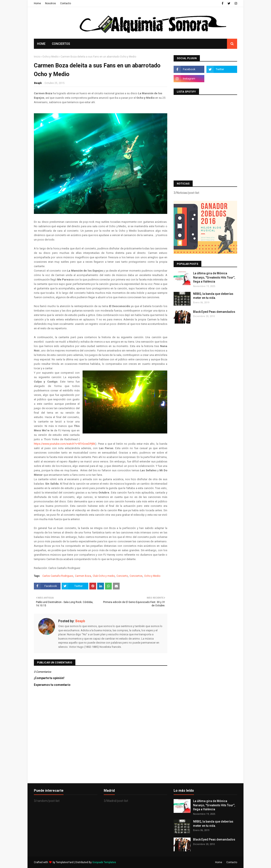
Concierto (122, 576)
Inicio (37, 57)
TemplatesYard (65, 862)
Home (37, 3)
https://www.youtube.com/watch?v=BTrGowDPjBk (65, 444)
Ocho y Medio (50, 57)
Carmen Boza (83, 576)
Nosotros (50, 3)
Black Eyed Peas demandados (214, 312)
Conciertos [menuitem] (61, 44)
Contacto (66, 3)
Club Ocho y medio (104, 576)
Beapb (38, 83)
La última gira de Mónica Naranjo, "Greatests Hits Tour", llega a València (214, 277)
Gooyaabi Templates (104, 862)
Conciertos (136, 576)
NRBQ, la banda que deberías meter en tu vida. (213, 296)
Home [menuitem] (41, 44)
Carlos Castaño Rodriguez (58, 576)
